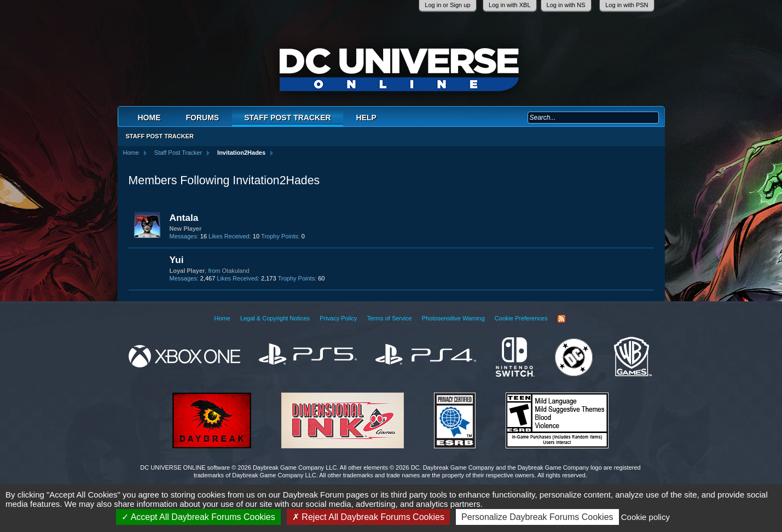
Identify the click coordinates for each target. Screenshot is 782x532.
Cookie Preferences (521, 318)
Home (149, 118)
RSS (561, 319)
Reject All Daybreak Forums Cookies (368, 517)
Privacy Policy (338, 318)
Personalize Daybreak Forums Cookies (537, 517)
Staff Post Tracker (287, 118)
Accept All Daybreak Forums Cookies (198, 517)
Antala (184, 218)
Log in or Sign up (447, 5)
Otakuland (236, 271)
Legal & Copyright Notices (275, 318)
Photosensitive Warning (453, 318)
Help (366, 118)
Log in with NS (566, 5)
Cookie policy (645, 517)
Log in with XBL (509, 5)
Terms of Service (390, 318)
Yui (177, 260)
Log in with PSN (627, 5)
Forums (203, 118)
